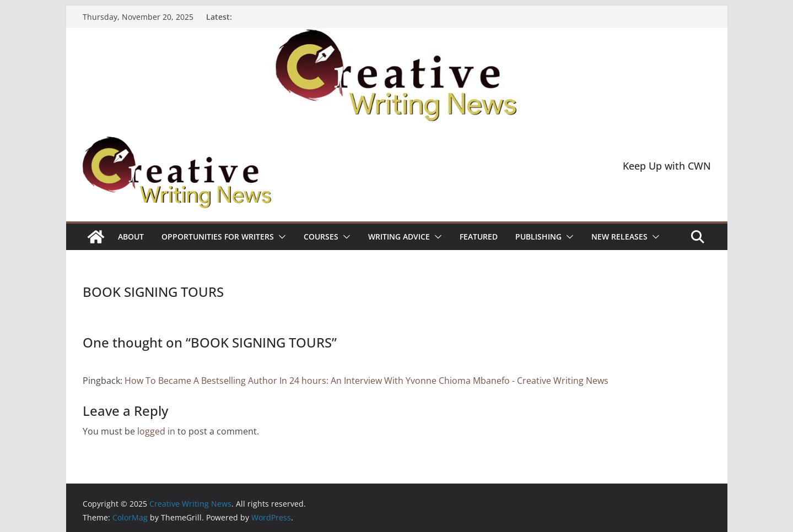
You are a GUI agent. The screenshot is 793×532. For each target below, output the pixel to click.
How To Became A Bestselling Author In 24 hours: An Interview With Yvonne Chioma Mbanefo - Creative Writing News (366, 381)
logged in (156, 431)
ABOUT (131, 237)
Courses (321, 237)
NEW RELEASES (619, 237)
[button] (280, 237)
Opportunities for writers (218, 237)
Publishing (538, 237)
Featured (479, 237)
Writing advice (399, 237)
